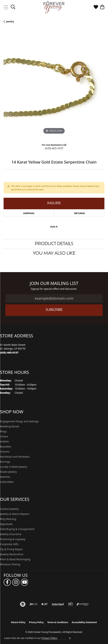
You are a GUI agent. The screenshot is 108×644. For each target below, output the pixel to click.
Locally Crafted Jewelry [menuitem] (14, 467)
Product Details (54, 244)
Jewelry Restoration (12, 554)
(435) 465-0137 (54, 149)
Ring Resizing (8, 519)
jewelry (10, 22)
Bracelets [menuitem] (6, 447)
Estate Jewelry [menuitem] (8, 472)
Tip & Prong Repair (11, 549)
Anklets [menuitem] (4, 441)
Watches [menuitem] (5, 477)
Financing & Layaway (13, 539)
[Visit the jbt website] (45, 604)
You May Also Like (54, 254)
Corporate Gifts (9, 544)
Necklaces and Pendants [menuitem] (15, 457)
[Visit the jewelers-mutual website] (58, 604)
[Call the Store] (9, 353)
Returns (80, 214)
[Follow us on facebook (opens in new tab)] (7, 582)
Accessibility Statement (84, 622)
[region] (54, 85)
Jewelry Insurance (11, 534)
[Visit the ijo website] (34, 604)
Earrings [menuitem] (5, 462)
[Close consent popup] (70, 638)
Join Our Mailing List (54, 283)
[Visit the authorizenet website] (23, 604)
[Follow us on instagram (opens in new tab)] (16, 582)
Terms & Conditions (58, 622)
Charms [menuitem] (5, 452)
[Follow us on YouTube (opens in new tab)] (24, 582)
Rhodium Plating (10, 564)
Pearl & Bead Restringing (15, 559)
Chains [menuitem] (4, 436)
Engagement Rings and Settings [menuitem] (19, 421)
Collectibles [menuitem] (7, 482)
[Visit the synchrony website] (83, 604)
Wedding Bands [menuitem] (10, 426)
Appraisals (6, 524)
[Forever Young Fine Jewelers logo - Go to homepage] (54, 7)
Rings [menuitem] (3, 431)
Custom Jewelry (9, 509)
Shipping (29, 214)
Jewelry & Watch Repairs (15, 514)
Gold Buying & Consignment (17, 529)
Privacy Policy (36, 622)
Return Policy (18, 622)
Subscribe (54, 310)
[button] (13, 7)
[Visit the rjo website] (70, 604)
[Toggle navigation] (6, 7)
